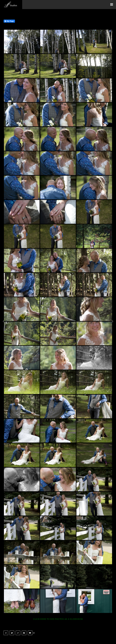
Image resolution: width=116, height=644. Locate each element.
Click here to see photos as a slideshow (58, 619)
